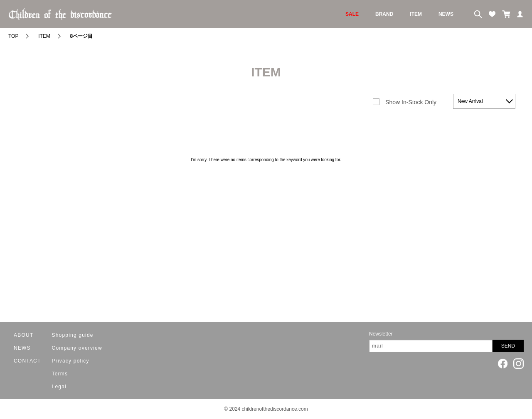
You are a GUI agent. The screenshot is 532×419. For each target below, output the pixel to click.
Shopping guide (73, 335)
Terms (60, 374)
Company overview (77, 348)
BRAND (384, 14)
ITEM (416, 14)
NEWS (446, 14)
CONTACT (27, 361)
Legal (59, 387)
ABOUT (23, 335)
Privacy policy (71, 361)
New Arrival (470, 101)
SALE (352, 14)
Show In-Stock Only (411, 102)
